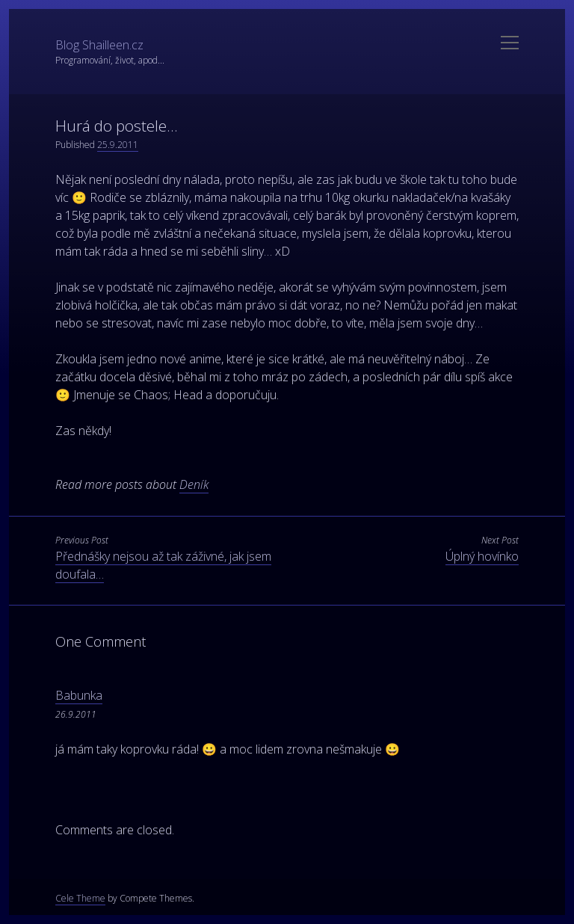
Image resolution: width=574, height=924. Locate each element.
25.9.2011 (118, 145)
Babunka (79, 695)
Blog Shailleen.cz (99, 45)
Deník (194, 484)
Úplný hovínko (482, 556)
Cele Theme (80, 898)
